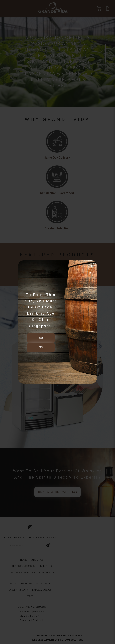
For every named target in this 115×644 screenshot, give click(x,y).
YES (41, 338)
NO (41, 347)
